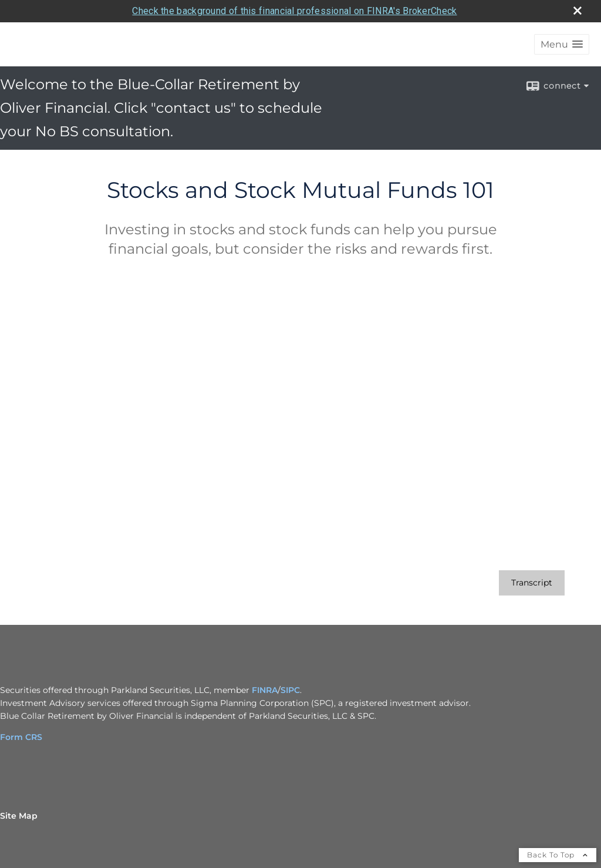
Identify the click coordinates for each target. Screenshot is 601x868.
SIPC (290, 690)
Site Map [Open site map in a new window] (19, 816)
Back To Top (558, 855)
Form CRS (21, 737)
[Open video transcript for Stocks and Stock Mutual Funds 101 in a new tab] (532, 583)
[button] (562, 44)
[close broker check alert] (578, 11)
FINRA (265, 690)
